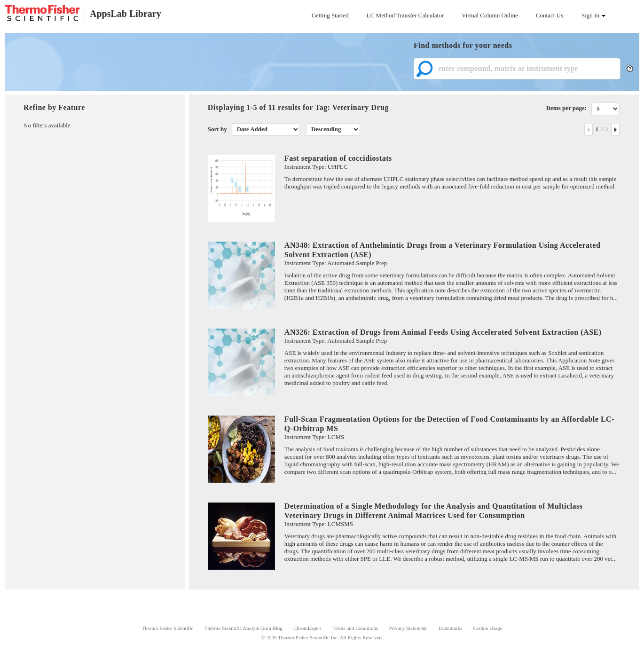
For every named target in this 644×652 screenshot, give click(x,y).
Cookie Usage (488, 628)
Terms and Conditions (355, 628)
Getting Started (330, 15)
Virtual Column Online (490, 15)
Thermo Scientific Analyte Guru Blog (243, 628)
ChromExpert (307, 628)
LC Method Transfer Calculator (405, 15)
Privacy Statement (408, 628)
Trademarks (450, 628)
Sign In (593, 15)
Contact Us (550, 15)
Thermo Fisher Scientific (167, 628)
